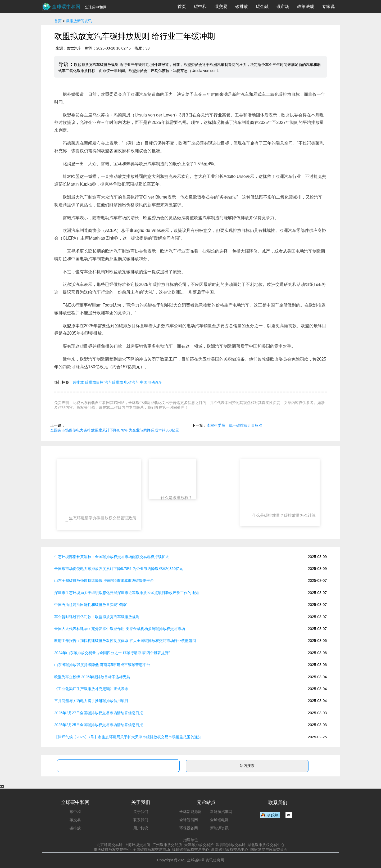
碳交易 (221, 6)
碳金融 (262, 6)
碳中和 (200, 6)
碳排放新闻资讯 (79, 21)
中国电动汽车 (151, 382)
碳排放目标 (94, 382)
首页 (182, 6)
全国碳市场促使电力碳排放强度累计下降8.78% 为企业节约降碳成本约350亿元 (115, 430)
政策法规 (306, 6)
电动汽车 (131, 382)
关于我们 (141, 812)
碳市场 (283, 6)
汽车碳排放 (114, 382)
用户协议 (141, 828)
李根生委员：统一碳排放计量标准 (234, 425)
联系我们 (141, 820)
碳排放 (242, 6)
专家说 (328, 6)
